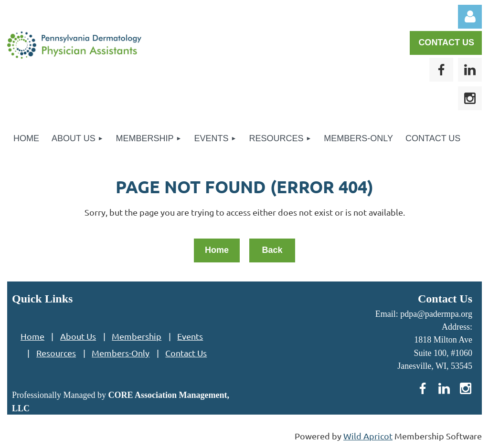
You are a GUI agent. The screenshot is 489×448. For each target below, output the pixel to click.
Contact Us (186, 353)
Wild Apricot (368, 436)
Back (272, 250)
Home (217, 250)
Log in (470, 17)
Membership (137, 336)
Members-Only (121, 353)
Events (190, 336)
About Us (78, 336)
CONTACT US (446, 42)
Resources (56, 353)
